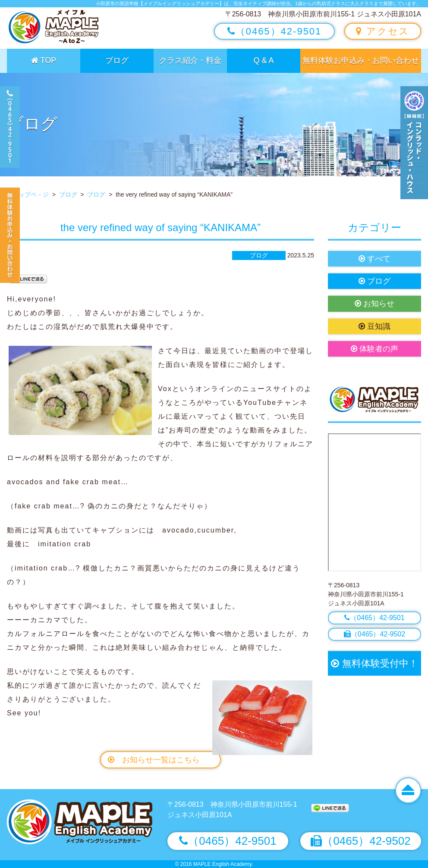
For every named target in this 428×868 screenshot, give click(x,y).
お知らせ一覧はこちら (154, 760)
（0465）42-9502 (374, 634)
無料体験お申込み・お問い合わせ (361, 60)
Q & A (263, 60)
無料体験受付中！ (374, 663)
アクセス (382, 31)
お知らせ (374, 304)
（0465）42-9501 (275, 31)
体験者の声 (374, 349)
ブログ (117, 60)
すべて (374, 259)
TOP (44, 60)
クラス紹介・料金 (190, 60)
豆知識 (374, 326)
